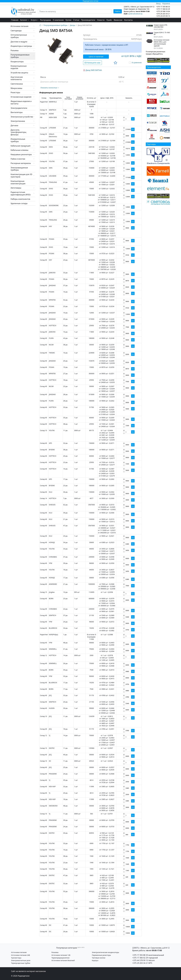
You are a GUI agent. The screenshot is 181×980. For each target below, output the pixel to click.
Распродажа (45, 20)
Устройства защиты (19, 73)
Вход (158, 4)
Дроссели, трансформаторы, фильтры (19, 132)
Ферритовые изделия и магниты (21, 102)
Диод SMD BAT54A (93, 70)
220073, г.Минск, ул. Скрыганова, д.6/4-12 (151, 948)
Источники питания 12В (61, 955)
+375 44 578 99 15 (140, 960)
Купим (68, 20)
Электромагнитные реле (21, 960)
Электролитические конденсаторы (105, 952)
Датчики (14, 125)
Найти (118, 11)
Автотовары (16, 188)
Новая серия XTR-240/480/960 (161, 26)
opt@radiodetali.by (135, 14)
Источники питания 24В (20, 955)
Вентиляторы (17, 112)
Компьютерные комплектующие (18, 182)
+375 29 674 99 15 (163, 16)
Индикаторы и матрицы (21, 46)
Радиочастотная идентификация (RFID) (21, 193)
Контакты (128, 20)
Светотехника (17, 84)
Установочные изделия (21, 97)
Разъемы (15, 50)
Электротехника (18, 121)
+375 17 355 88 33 (140, 955)
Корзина (166, 4)
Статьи (76, 20)
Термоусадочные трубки (21, 963)
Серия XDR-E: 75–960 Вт (162, 34)
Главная (15, 20)
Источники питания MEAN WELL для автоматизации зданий (161, 43)
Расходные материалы (21, 163)
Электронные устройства (22, 117)
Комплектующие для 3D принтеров (21, 176)
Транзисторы (16, 958)
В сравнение (137, 63)
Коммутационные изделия (19, 67)
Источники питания (19, 26)
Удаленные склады (19, 203)
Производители (88, 20)
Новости (101, 20)
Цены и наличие (96, 57)
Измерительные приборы (18, 140)
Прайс (109, 20)
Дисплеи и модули (19, 42)
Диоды (73, 25)
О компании (58, 20)
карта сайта (81, 947)
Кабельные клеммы (20, 150)
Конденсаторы (17, 62)
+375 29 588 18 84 (163, 11)
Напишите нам (92, 63)
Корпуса (95, 960)
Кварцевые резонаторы (21, 154)
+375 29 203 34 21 (163, 14)
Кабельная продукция (20, 146)
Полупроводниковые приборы (20, 56)
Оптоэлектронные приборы (19, 36)
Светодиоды (16, 31)
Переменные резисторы (101, 955)
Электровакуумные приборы (19, 169)
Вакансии (118, 20)
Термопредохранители (60, 958)
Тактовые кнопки (99, 958)
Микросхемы (16, 88)
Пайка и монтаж (18, 159)
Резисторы (15, 92)
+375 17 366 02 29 (140, 958)
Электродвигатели (19, 108)
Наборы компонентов (20, 199)
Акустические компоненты (17, 78)
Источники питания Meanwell (63, 960)
